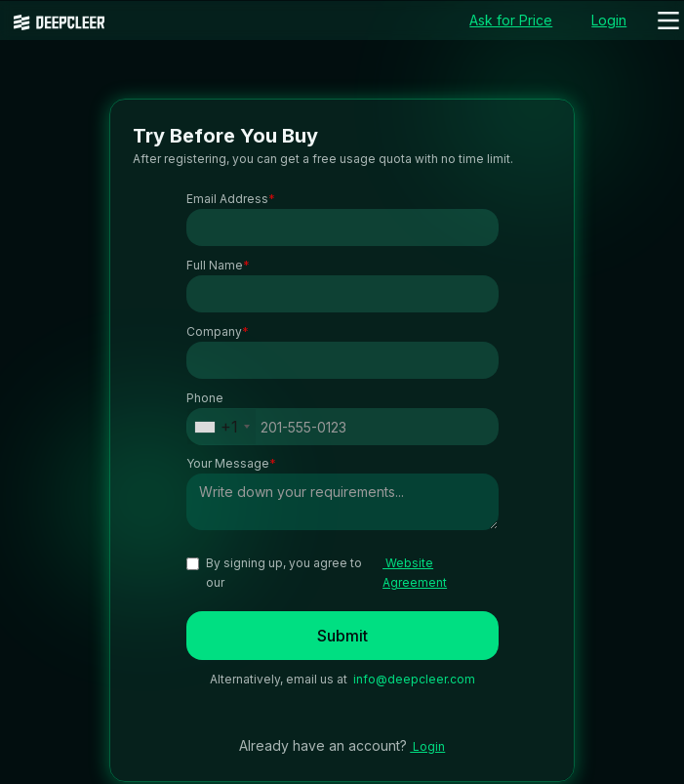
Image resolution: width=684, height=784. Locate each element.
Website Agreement (415, 573)
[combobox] (221, 427)
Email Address (231, 199)
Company (218, 332)
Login (427, 746)
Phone (205, 398)
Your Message (231, 464)
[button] (668, 21)
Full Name (218, 266)
